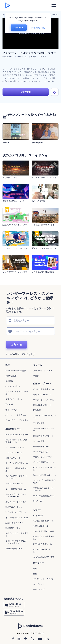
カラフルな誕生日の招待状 (43, 272)
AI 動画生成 (38, 515)
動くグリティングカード (16, 512)
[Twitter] (33, 639)
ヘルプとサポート (13, 386)
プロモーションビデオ (42, 457)
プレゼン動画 (39, 423)
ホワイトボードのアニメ (16, 502)
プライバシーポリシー (15, 399)
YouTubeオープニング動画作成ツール (16, 441)
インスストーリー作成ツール (44, 469)
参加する (17, 345)
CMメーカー (38, 501)
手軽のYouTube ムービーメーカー (44, 489)
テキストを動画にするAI (44, 531)
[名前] (30, 320)
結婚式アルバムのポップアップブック (19, 225)
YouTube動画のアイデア (44, 557)
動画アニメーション (14, 507)
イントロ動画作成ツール (43, 389)
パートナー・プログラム (16, 415)
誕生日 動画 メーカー (14, 523)
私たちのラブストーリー (42, 201)
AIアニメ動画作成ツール (44, 521)
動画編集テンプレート (42, 405)
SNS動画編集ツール (42, 446)
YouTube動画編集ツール (44, 496)
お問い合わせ (11, 376)
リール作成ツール (41, 452)
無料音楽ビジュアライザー (17, 434)
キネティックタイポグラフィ (17, 534)
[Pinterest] (26, 639)
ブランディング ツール (43, 371)
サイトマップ (11, 410)
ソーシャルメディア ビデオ (44, 430)
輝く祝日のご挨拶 (10, 177)
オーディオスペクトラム (43, 400)
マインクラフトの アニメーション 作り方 (16, 542)
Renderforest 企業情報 (16, 371)
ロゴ (35, 574)
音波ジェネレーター (14, 458)
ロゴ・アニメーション (15, 453)
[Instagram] (19, 639)
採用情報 (9, 381)
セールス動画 (39, 441)
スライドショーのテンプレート (44, 417)
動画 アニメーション (42, 395)
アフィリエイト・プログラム (17, 393)
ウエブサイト (39, 584)
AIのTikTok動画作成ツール (44, 551)
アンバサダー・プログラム (17, 420)
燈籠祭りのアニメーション (14, 201)
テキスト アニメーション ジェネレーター (16, 495)
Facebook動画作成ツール (44, 475)
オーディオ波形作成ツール (17, 463)
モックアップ (39, 589)
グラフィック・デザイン (43, 579)
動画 (35, 568)
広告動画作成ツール (14, 549)
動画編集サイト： (13, 528)
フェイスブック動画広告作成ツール (44, 482)
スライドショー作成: (14, 484)
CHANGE (19, 28)
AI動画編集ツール (41, 526)
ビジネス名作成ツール (42, 544)
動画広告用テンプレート (43, 436)
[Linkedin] (47, 639)
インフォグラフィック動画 (17, 518)
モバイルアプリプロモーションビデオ (17, 477)
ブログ (36, 376)
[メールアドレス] (30, 331)
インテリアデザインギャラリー (16, 272)
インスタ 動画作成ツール (44, 462)
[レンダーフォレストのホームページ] (7, 6)
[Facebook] (13, 639)
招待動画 (37, 410)
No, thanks (38, 28)
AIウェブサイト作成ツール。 (44, 538)
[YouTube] (40, 639)
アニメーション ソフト (15, 447)
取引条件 (9, 404)
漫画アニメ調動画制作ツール (17, 470)
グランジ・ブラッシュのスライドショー (19, 248)
